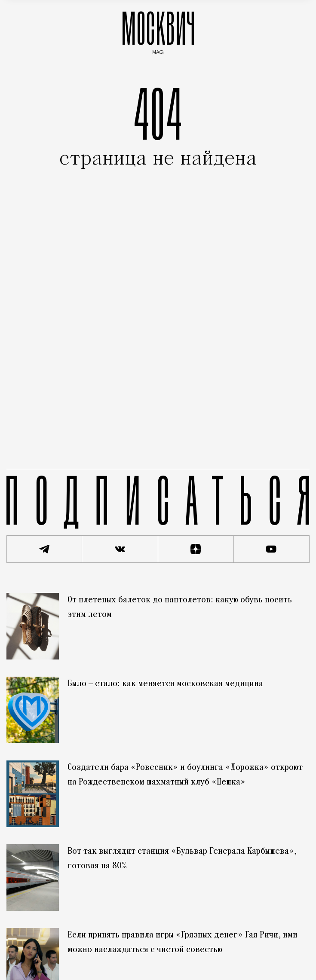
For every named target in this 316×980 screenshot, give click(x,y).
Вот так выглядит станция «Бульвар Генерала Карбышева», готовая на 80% (182, 859)
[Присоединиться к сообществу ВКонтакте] (120, 549)
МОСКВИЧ (158, 31)
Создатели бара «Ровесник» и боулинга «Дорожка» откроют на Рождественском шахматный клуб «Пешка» (185, 775)
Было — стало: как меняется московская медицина (165, 684)
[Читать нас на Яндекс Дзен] (196, 549)
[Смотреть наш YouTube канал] (272, 549)
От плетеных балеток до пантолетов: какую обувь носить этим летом (180, 608)
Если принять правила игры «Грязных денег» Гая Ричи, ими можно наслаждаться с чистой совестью (183, 943)
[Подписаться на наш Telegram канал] (44, 549)
